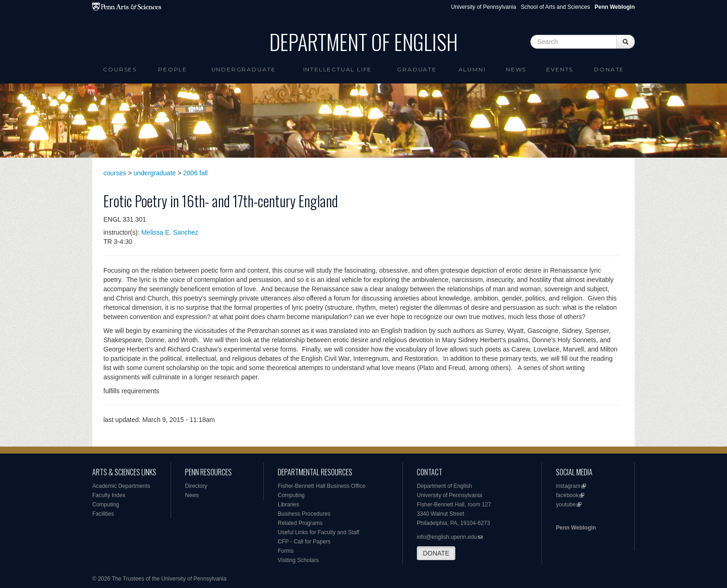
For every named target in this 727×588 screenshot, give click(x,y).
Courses (120, 69)
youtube (566, 505)
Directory (196, 486)
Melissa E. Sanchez (170, 232)
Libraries (288, 505)
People (173, 69)
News (516, 69)
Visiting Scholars (298, 560)
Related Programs (300, 523)
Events (560, 69)
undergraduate (155, 173)
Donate (609, 69)
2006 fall (195, 173)
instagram (568, 486)
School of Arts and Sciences (555, 7)
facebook (567, 495)
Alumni (472, 69)
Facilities (103, 514)
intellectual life (338, 69)
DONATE (436, 553)
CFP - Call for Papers (304, 542)
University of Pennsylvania (483, 7)
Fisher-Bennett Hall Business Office (322, 486)
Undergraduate (244, 69)
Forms (286, 551)
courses (115, 173)
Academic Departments (121, 486)
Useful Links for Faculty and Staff (319, 532)
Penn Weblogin (576, 528)
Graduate (417, 69)
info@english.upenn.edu (447, 537)
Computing (106, 505)
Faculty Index (109, 495)
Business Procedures (304, 514)
